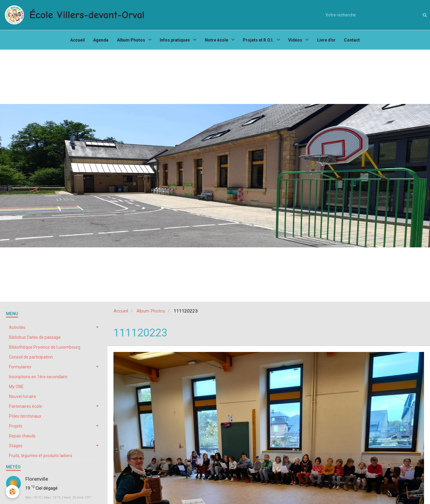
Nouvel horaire (23, 398)
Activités (17, 329)
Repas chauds (22, 437)
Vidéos (297, 41)
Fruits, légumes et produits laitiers (41, 457)
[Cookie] (13, 492)
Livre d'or (328, 41)
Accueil (76, 41)
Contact (354, 41)
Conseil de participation (31, 359)
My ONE (16, 388)
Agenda (100, 41)
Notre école (217, 41)
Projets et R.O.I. (259, 41)
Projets (16, 428)
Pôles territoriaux (25, 418)
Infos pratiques (175, 41)
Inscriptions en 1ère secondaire (38, 378)
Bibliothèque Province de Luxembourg (45, 349)
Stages (16, 447)
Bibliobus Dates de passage (35, 339)
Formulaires (20, 368)
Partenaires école (26, 408)
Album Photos (131, 41)
